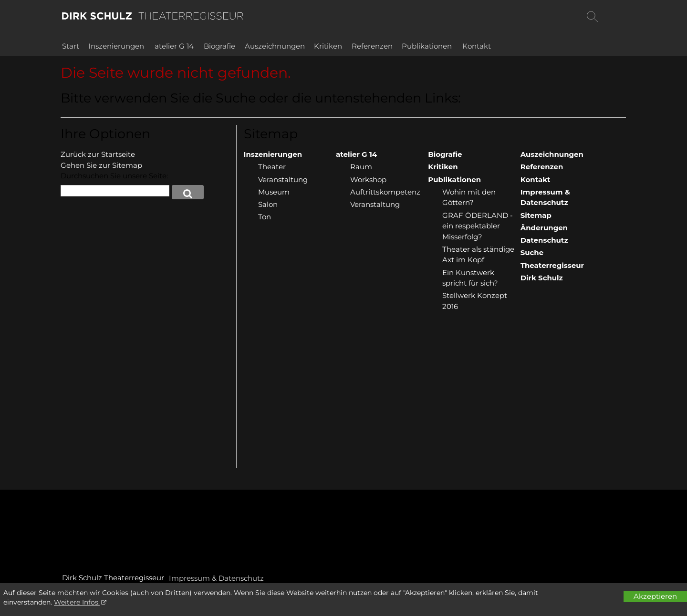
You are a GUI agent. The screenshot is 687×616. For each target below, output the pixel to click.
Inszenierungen (116, 46)
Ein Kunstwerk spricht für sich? (470, 278)
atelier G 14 (174, 46)
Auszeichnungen (275, 46)
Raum (361, 167)
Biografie (219, 46)
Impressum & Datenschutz (545, 197)
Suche (532, 252)
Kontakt (477, 46)
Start (71, 46)
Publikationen (427, 46)
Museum (274, 192)
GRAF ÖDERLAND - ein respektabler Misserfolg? (478, 226)
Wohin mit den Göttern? (469, 197)
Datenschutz (544, 240)
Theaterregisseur (552, 265)
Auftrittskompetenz (385, 192)
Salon (268, 204)
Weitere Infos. (77, 602)
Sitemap (536, 215)
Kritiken (328, 46)
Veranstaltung (283, 180)
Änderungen (544, 228)
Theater (272, 167)
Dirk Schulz (542, 278)
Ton (265, 217)
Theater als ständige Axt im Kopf (478, 255)
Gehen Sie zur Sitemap (101, 165)
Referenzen (372, 46)
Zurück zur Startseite (98, 154)
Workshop (368, 180)
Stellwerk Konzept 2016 (475, 301)
